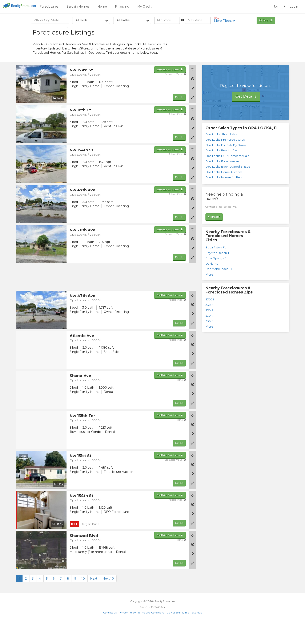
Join (276, 7)
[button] (193, 119)
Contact (214, 238)
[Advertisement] (235, 58)
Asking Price (177, 135)
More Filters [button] (226, 20)
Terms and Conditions (151, 634)
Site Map (197, 634)
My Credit (144, 7)
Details (179, 118)
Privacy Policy (127, 634)
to (182, 20)
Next (94, 600)
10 (83, 600)
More (209, 296)
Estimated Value (175, 95)
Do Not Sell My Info (178, 634)
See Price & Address (170, 91)
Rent (181, 401)
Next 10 (108, 600)
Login (294, 7)
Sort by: (239, 31)
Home (102, 7)
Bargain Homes (78, 7)
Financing (122, 7)
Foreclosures (49, 7)
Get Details (246, 118)
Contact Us (110, 634)
